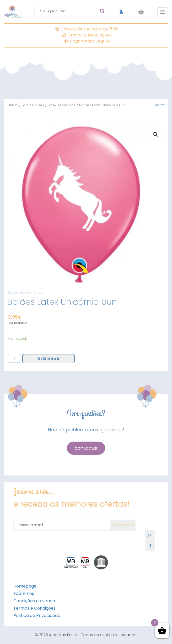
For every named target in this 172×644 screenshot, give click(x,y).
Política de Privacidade (37, 616)
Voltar (160, 105)
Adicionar (49, 358)
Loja (25, 105)
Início (14, 105)
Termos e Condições (34, 608)
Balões (38, 105)
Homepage (25, 586)
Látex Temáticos (62, 105)
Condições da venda (34, 601)
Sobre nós (24, 593)
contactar (86, 448)
